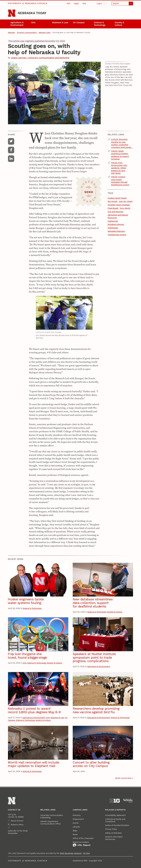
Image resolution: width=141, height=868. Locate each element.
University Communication (27, 33)
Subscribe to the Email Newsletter (18, 832)
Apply (76, 3)
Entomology (113, 228)
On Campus (79, 23)
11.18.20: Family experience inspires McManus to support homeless (120, 155)
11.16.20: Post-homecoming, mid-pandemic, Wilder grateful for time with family (119, 168)
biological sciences (116, 224)
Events (76, 823)
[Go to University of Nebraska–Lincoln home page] (12, 13)
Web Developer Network (71, 853)
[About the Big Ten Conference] (115, 801)
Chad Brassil (113, 208)
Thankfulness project (117, 235)
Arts (33, 23)
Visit (68, 3)
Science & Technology (100, 24)
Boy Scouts (112, 201)
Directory (77, 815)
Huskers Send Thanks (117, 198)
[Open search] (122, 3)
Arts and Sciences (115, 212)
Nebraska (11, 33)
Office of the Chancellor (83, 838)
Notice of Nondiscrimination (117, 825)
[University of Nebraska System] (128, 801)
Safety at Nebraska (113, 833)
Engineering (113, 221)
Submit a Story (17, 825)
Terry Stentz (125, 208)
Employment (78, 819)
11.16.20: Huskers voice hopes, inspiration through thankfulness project (120, 181)
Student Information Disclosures (114, 838)
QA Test (86, 853)
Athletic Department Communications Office (51, 823)
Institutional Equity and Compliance (115, 820)
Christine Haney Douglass (119, 205)
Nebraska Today (32, 13)
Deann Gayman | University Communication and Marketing (40, 58)
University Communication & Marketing (52, 816)
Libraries (76, 827)
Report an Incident (82, 844)
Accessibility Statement (115, 815)
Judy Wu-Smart (126, 201)
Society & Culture (119, 24)
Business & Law (60, 23)
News (75, 834)
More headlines (123, 778)
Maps (75, 831)
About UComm (17, 821)
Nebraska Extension (116, 231)
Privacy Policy (111, 829)
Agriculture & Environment (17, 24)
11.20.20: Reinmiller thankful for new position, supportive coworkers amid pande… (122, 143)
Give (84, 3)
